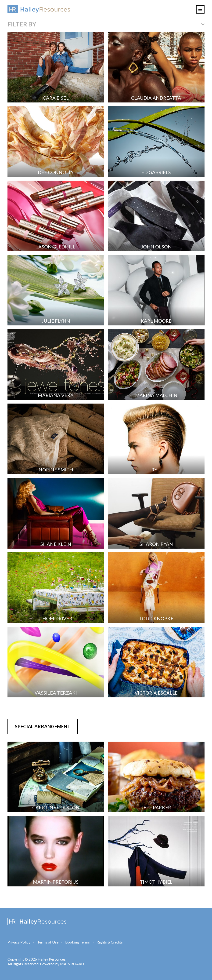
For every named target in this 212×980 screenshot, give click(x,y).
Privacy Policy (19, 942)
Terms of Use (48, 942)
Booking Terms (77, 942)
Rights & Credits (110, 942)
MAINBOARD (72, 964)
